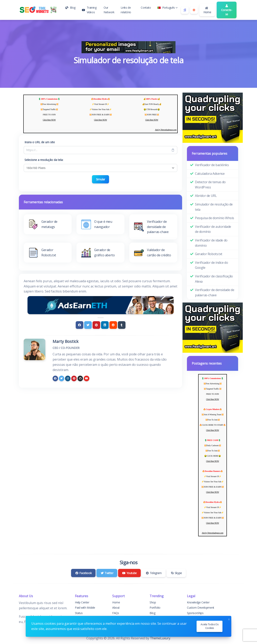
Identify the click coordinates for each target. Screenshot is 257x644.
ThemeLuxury (160, 638)
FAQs (116, 613)
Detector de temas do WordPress (210, 185)
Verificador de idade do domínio (211, 243)
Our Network (109, 10)
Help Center (82, 602)
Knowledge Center (198, 602)
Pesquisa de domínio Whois (215, 218)
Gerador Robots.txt (209, 254)
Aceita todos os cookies (209, 626)
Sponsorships (195, 613)
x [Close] (229, 619)
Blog (70, 8)
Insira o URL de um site (40, 142)
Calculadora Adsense (210, 174)
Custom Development (201, 608)
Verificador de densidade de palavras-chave (215, 292)
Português (168, 8)
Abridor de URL (206, 196)
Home (207, 10)
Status (79, 613)
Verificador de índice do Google (211, 265)
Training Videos (89, 10)
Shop (153, 602)
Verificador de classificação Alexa (214, 279)
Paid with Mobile (85, 608)
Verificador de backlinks (212, 165)
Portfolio (155, 608)
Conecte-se (227, 10)
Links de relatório (126, 10)
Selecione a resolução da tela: (44, 160)
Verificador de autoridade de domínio (213, 229)
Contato (146, 8)
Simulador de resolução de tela (214, 207)
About (116, 608)
